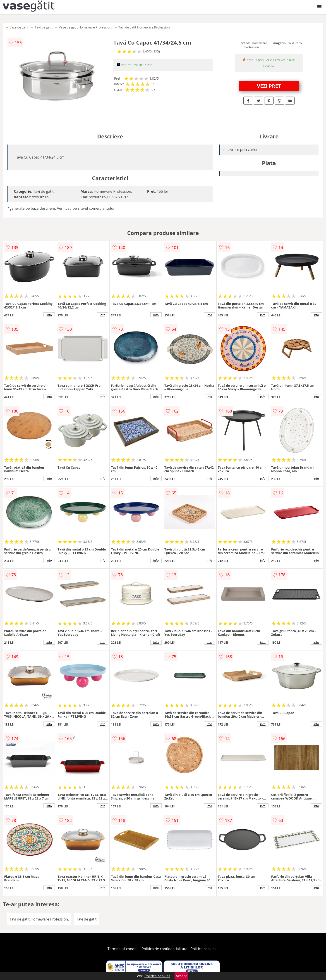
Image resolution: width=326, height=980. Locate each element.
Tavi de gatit (44, 27)
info (49, 315)
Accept (181, 976)
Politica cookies (204, 949)
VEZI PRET (269, 86)
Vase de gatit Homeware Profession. (85, 27)
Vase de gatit (19, 27)
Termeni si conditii (123, 949)
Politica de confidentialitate (165, 949)
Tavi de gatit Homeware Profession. (144, 27)
